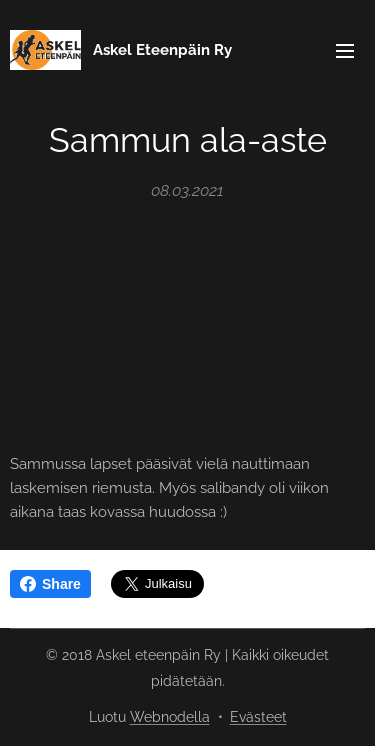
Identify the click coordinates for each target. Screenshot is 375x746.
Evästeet (258, 717)
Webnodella (170, 717)
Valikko (345, 51)
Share (50, 584)
